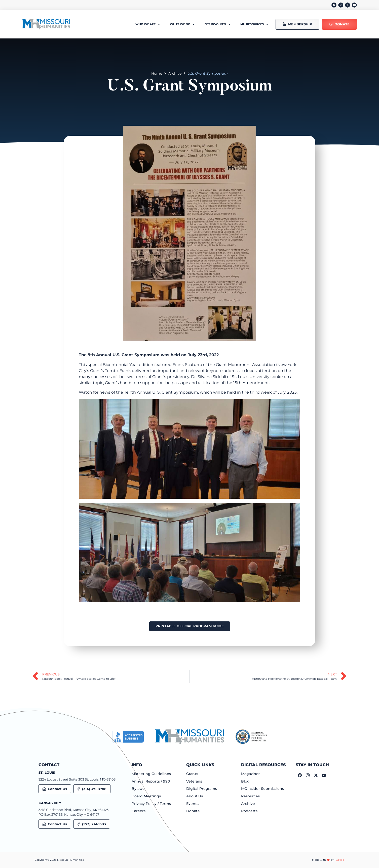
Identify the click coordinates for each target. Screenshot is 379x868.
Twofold (339, 860)
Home (157, 73)
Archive (175, 73)
